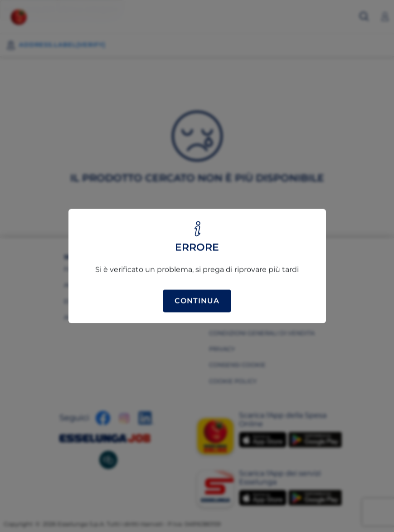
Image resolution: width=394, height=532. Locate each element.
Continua (197, 301)
